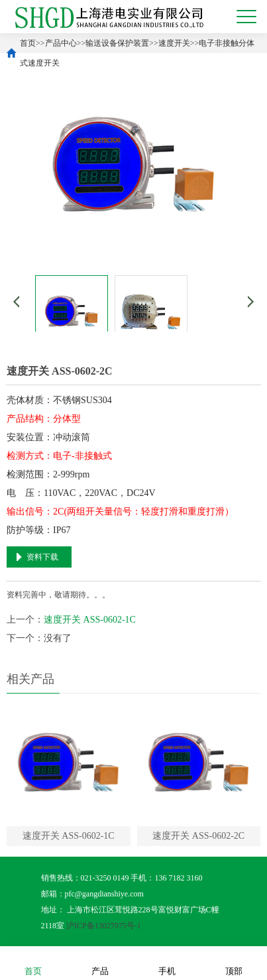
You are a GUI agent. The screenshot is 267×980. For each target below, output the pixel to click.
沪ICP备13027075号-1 (104, 926)
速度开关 (174, 43)
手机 (167, 962)
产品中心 (61, 43)
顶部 (234, 962)
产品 (100, 962)
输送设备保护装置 (117, 43)
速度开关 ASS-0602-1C (90, 620)
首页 (28, 43)
